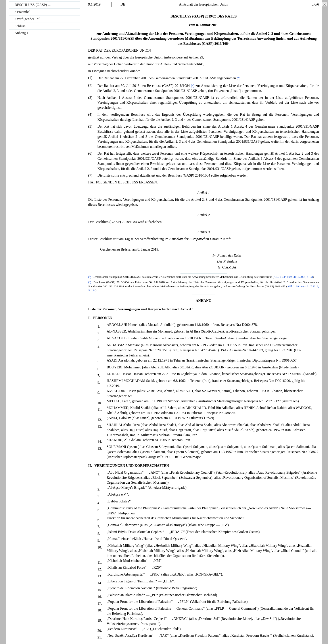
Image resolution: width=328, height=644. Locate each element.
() (238, 78)
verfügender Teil (28, 19)
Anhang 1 (22, 33)
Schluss (20, 26)
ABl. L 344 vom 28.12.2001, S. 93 (293, 277)
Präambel (22, 12)
